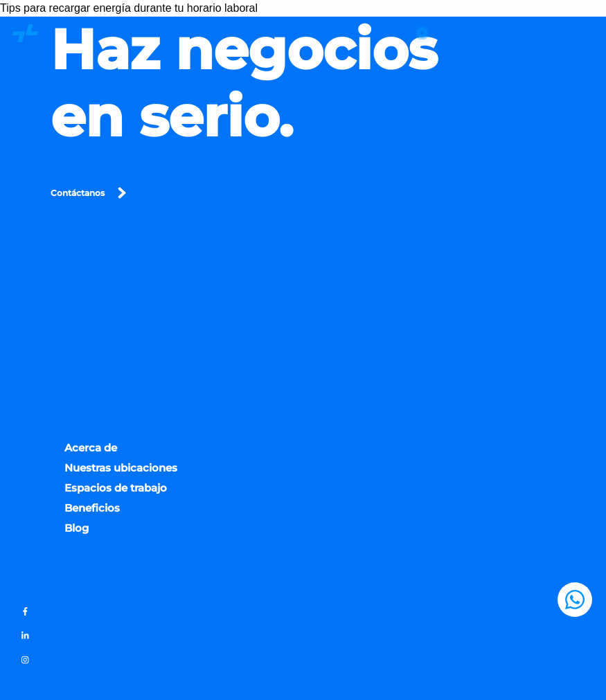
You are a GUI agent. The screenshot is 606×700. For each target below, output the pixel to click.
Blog (77, 531)
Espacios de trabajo (116, 491)
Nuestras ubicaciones (121, 470)
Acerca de (91, 450)
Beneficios (92, 511)
